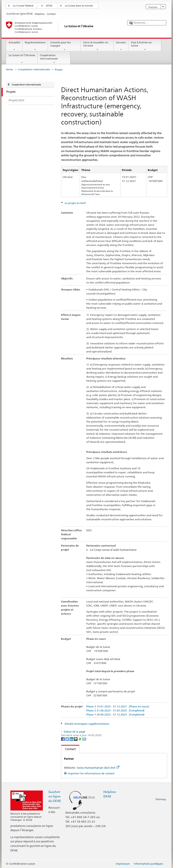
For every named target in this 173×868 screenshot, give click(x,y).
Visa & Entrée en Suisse (145, 46)
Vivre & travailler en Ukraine (97, 46)
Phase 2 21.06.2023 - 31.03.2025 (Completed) (115, 710)
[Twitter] (67, 739)
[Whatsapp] (80, 739)
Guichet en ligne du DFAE (55, 796)
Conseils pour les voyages (64, 46)
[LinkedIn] (72, 739)
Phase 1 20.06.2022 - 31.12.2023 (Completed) (115, 714)
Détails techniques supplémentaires (87, 724)
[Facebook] (63, 739)
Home (9, 70)
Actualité (14, 46)
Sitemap (161, 799)
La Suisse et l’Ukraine (22, 59)
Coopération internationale (54, 59)
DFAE (49, 6)
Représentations (35, 46)
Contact (68, 749)
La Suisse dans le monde (79, 6)
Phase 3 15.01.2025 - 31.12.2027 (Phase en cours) (118, 706)
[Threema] (76, 739)
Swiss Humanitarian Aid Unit (98, 768)
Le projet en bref (75, 203)
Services (121, 46)
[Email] (84, 739)
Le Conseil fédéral (23, 6)
